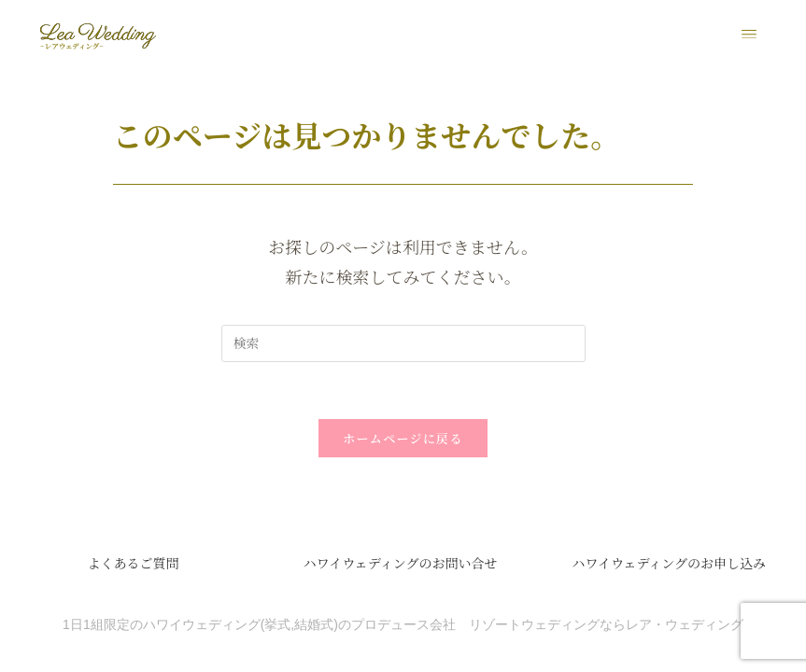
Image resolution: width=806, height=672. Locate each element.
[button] (749, 34)
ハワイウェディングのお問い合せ (401, 564)
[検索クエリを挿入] (403, 344)
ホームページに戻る (403, 439)
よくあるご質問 (133, 564)
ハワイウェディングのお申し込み (669, 564)
